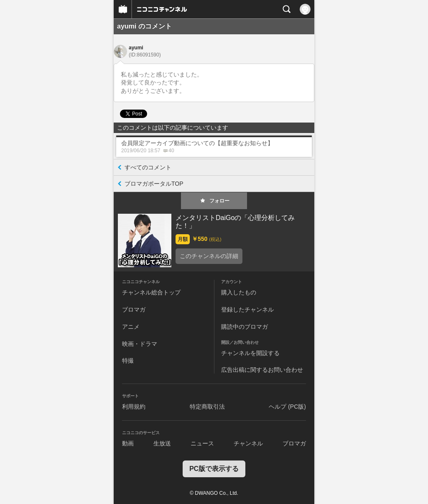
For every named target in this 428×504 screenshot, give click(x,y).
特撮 (128, 361)
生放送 (162, 443)
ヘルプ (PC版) (287, 407)
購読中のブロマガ (245, 327)
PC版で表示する (214, 469)
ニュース (202, 443)
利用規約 (134, 407)
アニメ (131, 327)
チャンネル (248, 443)
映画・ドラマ (140, 344)
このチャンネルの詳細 (209, 256)
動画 (128, 443)
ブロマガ (134, 310)
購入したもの (239, 292)
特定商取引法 (207, 407)
